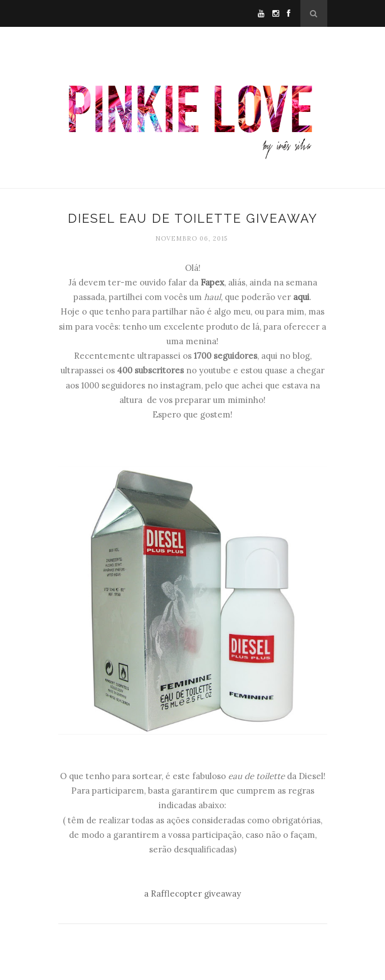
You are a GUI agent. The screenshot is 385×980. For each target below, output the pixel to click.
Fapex (212, 282)
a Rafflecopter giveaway (192, 894)
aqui (301, 297)
